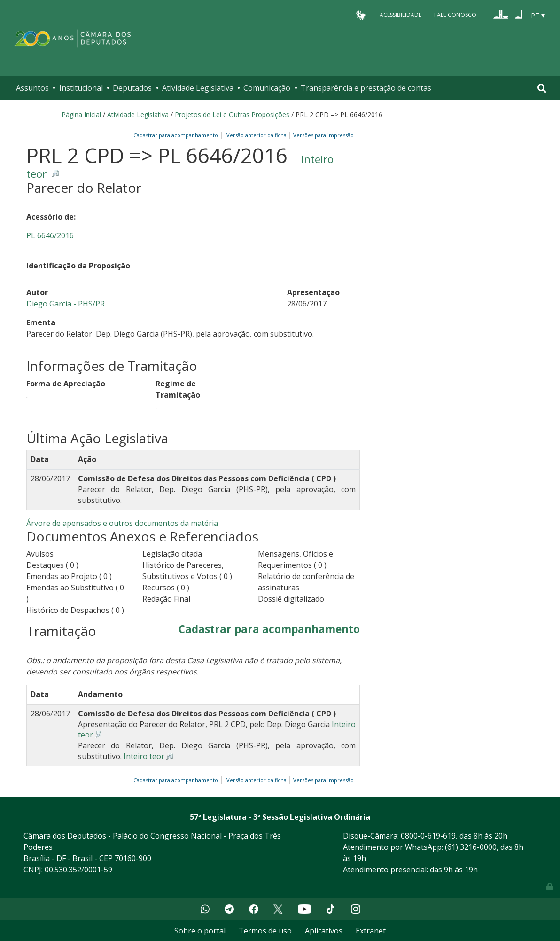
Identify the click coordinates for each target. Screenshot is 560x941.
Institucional (81, 88)
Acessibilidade (401, 15)
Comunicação (267, 88)
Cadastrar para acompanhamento (177, 135)
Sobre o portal (200, 931)
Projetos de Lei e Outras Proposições (232, 114)
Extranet (371, 931)
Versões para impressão (322, 135)
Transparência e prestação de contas (366, 88)
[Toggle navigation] (542, 88)
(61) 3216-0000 (471, 847)
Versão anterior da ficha (257, 135)
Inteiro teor (144, 756)
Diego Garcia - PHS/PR (66, 304)
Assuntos (32, 88)
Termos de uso (265, 931)
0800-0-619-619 (428, 836)
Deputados (132, 88)
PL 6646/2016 (50, 235)
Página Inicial (81, 114)
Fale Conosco (455, 15)
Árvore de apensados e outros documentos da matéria (122, 523)
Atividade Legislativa (198, 88)
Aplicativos (324, 931)
